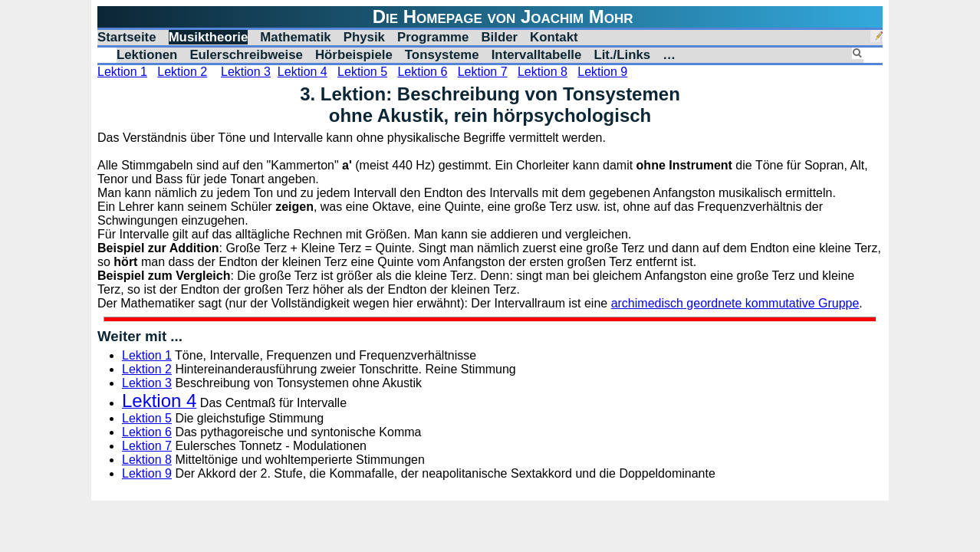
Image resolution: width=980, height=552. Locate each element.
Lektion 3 (246, 72)
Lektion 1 (122, 72)
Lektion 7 (483, 72)
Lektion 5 (362, 72)
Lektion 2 (182, 72)
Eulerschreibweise (246, 55)
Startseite (127, 37)
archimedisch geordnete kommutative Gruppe (735, 303)
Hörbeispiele (354, 55)
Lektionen (147, 55)
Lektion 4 (303, 72)
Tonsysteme (442, 55)
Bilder (499, 37)
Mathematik (295, 37)
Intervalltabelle (537, 55)
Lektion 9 (602, 72)
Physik (364, 37)
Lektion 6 (422, 72)
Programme (433, 37)
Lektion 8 (543, 72)
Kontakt (554, 37)
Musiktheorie (209, 37)
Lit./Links (622, 55)
